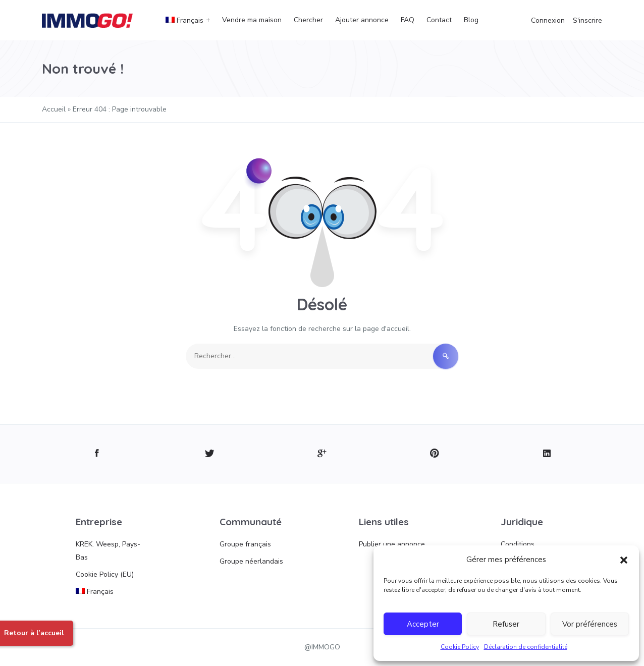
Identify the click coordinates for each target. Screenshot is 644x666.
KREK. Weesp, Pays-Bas (108, 551)
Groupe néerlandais (251, 561)
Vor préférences (590, 624)
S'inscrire (587, 20)
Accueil (54, 109)
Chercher (308, 20)
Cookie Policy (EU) (105, 574)
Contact (439, 20)
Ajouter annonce (362, 20)
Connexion (548, 20)
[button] (624, 560)
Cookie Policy (460, 647)
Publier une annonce (392, 544)
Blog (471, 20)
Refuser (506, 624)
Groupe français (245, 544)
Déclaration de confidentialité (526, 647)
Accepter (423, 624)
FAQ (408, 20)
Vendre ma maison (252, 20)
